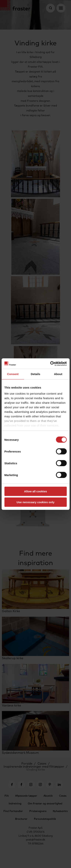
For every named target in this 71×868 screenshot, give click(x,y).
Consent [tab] (13, 374)
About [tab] (58, 374)
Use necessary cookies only (35, 502)
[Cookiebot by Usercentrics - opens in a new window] (51, 364)
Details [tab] (36, 374)
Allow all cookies (35, 491)
